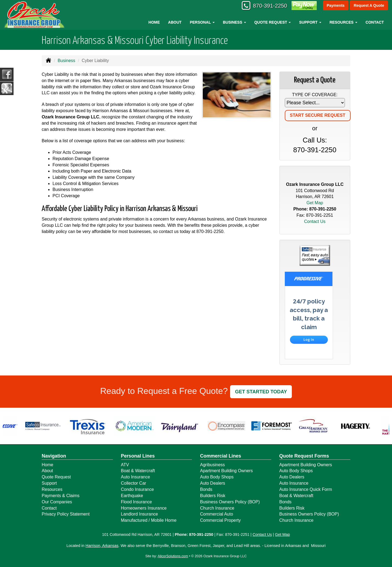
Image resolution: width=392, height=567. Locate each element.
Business (66, 61)
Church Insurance (217, 508)
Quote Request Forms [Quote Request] (304, 456)
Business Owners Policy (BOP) (230, 502)
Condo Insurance (138, 489)
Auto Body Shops (217, 477)
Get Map (315, 203)
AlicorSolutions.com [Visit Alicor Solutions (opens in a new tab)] (173, 556)
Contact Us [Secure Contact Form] (315, 221)
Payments (335, 6)
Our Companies (57, 502)
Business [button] (234, 22)
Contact (375, 22)
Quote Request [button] (272, 22)
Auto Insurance (136, 477)
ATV (125, 465)
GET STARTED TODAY (261, 392)
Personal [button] (202, 22)
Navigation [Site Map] (54, 456)
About (175, 22)
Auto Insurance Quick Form (306, 489)
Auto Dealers (213, 483)
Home (154, 22)
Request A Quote (369, 6)
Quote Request (56, 477)
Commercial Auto (217, 514)
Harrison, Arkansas (102, 546)
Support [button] (310, 22)
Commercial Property (220, 520)
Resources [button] (343, 22)
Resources (52, 489)
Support (49, 483)
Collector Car (134, 483)
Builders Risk (213, 496)
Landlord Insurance (140, 514)
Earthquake (132, 496)
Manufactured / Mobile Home (149, 520)
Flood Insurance (137, 502)
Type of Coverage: (315, 95)
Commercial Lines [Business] (221, 456)
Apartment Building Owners (226, 471)
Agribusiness (213, 465)
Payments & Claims (61, 496)
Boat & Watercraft (138, 471)
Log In (309, 339)
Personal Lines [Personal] (138, 456)
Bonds (206, 489)
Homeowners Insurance (144, 508)
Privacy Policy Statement (66, 514)
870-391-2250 (267, 6)
